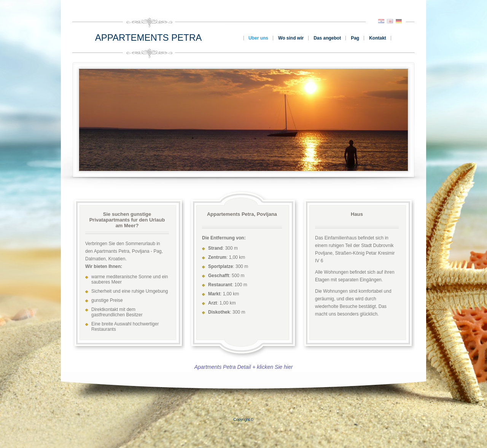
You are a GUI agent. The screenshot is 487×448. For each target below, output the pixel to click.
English (390, 21)
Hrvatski (381, 21)
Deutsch (399, 21)
